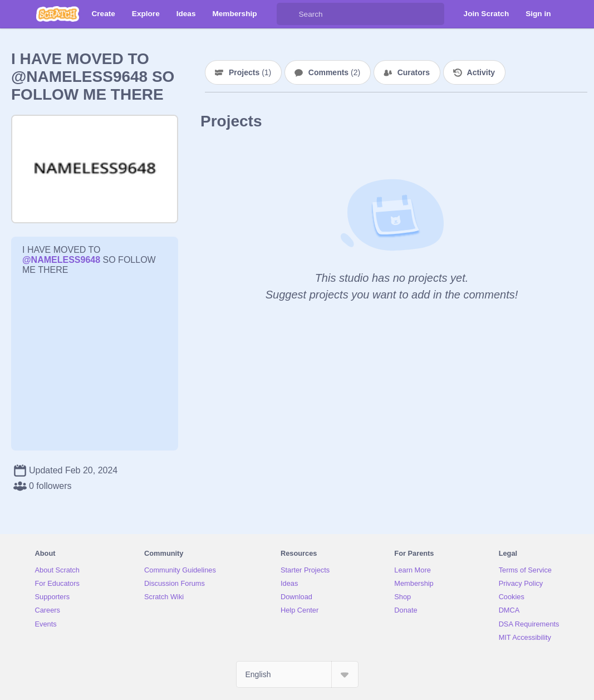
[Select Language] (297, 674)
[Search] (288, 14)
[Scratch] (58, 14)
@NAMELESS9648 (61, 260)
